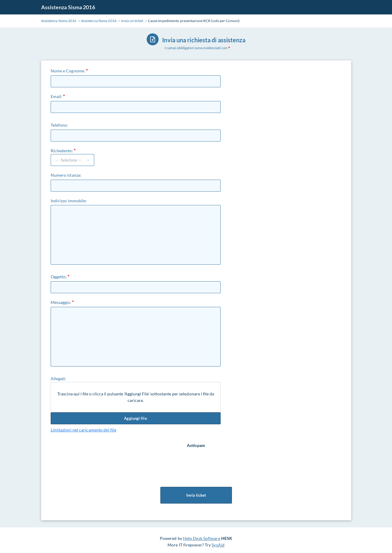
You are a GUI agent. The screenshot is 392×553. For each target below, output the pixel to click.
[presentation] (197, 460)
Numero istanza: (66, 175)
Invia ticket (196, 495)
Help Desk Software (202, 538)
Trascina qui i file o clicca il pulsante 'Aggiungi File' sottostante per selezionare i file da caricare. (136, 397)
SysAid (218, 545)
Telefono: (59, 125)
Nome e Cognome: (68, 71)
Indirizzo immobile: (69, 201)
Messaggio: (61, 302)
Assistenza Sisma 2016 (68, 7)
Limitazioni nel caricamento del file (84, 430)
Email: (57, 96)
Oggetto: (59, 277)
